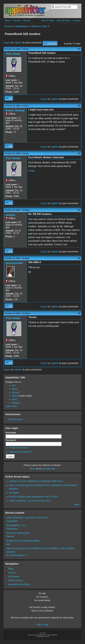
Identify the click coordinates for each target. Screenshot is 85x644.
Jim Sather (14, 493)
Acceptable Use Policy (19, 584)
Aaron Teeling (15, 110)
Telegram (16, 403)
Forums (17, 20)
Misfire (15, 396)
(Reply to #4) (38, 258)
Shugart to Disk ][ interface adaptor (23, 541)
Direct (33, 469)
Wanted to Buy (39, 26)
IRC (14, 385)
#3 (79, 153)
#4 (79, 210)
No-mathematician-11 (17, 555)
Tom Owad (13, 54)
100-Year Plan (63, 20)
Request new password (20, 452)
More (77, 505)
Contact (76, 20)
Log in (7, 43)
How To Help (47, 20)
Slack (14, 399)
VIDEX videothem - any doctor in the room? (30, 501)
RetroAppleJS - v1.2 (16, 525)
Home (8, 20)
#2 (79, 106)
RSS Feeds (14, 576)
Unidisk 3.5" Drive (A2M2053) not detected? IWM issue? (36, 481)
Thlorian (10, 536)
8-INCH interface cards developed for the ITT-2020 (33, 497)
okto (8, 544)
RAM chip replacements (18, 533)
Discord (15, 392)
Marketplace (22, 26)
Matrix (15, 389)
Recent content (16, 419)
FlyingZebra (12, 521)
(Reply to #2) (37, 153)
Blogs (11, 569)
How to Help (42, 625)
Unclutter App (49, 469)
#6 (79, 313)
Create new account (19, 448)
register (18, 43)
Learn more (11, 406)
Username (12, 433)
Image (32, 171)
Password (11, 440)
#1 (79, 49)
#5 (79, 258)
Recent (27, 20)
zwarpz (10, 215)
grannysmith (14, 263)
